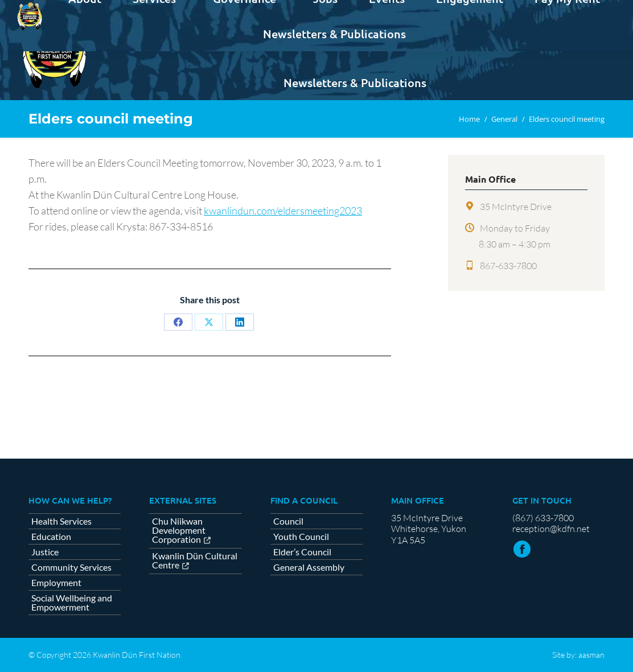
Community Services (71, 567)
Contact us (576, 10)
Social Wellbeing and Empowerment (72, 603)
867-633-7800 (508, 266)
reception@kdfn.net (551, 529)
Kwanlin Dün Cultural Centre (195, 561)
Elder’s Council (302, 552)
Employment (56, 583)
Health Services (61, 521)
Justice (45, 552)
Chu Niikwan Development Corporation (179, 531)
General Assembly (309, 567)
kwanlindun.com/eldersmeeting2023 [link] (283, 211)
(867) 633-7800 (543, 518)
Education (51, 537)
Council (288, 521)
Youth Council (301, 537)
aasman (591, 655)
